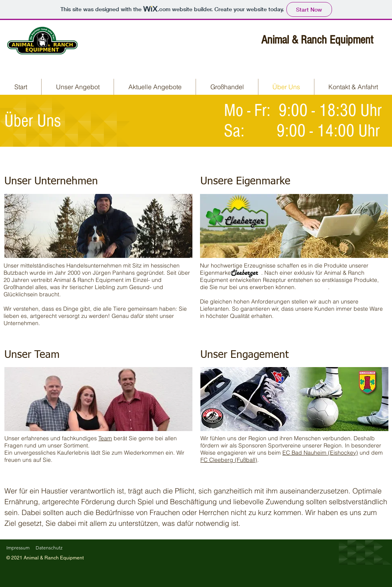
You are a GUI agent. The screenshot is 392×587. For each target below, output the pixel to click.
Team (105, 438)
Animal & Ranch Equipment (317, 40)
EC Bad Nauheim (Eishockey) (320, 453)
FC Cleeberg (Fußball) (229, 460)
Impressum (18, 548)
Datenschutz (49, 548)
